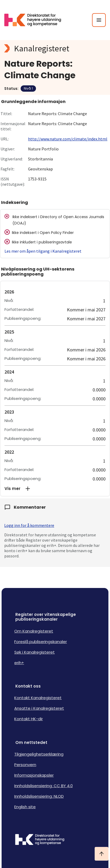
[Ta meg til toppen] (102, 854)
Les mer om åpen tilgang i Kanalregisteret (43, 251)
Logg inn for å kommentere (29, 525)
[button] (55, 489)
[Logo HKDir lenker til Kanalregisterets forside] (36, 20)
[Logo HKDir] (55, 840)
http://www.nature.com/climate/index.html (68, 139)
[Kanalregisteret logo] (55, 48)
